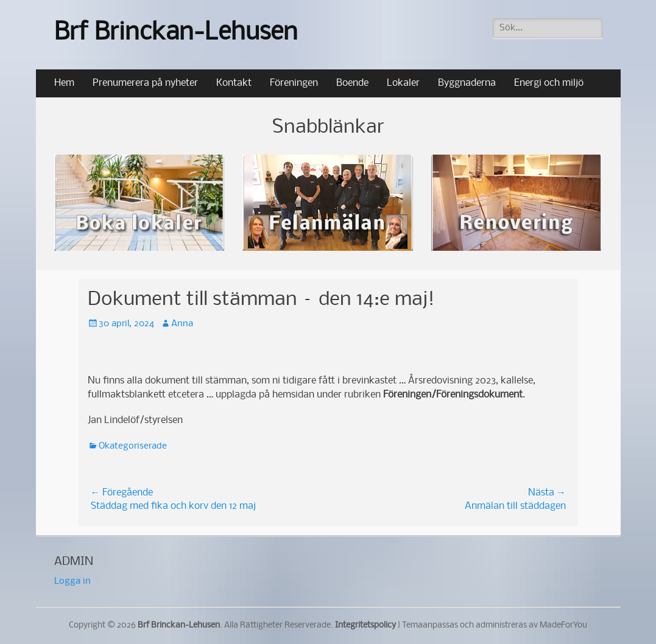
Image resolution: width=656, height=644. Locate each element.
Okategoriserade (133, 446)
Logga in (72, 581)
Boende (352, 83)
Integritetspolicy (365, 625)
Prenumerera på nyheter (145, 83)
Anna (182, 324)
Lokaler (403, 83)
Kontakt (234, 83)
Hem (64, 83)
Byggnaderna (467, 83)
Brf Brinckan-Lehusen (176, 33)
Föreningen (294, 83)
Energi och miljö (549, 83)
